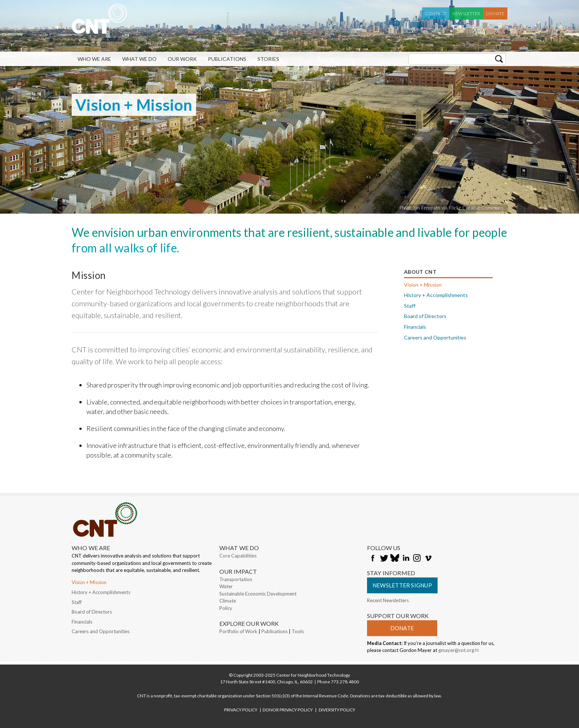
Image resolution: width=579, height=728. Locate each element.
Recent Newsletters (388, 600)
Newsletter (466, 13)
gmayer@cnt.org (458, 651)
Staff (410, 306)
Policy (226, 608)
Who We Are (94, 59)
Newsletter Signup (402, 585)
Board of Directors (425, 316)
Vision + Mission (423, 285)
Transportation (236, 579)
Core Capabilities (238, 556)
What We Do (139, 59)
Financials (415, 327)
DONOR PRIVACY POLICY (288, 710)
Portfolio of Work (238, 631)
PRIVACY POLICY (241, 710)
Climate (228, 601)
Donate (495, 13)
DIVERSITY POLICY (337, 710)
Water (226, 586)
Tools (298, 631)
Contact (436, 13)
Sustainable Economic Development (258, 594)
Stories (268, 59)
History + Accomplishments (436, 295)
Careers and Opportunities (435, 337)
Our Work (182, 59)
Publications (227, 59)
